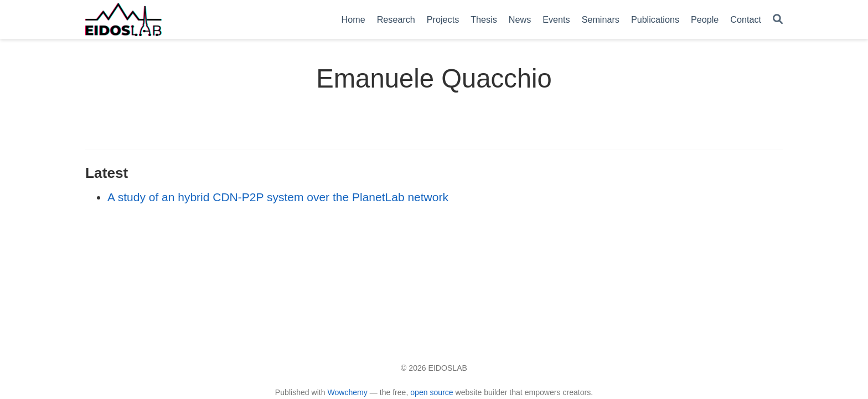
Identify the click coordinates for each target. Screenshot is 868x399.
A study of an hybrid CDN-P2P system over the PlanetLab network (278, 197)
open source (432, 392)
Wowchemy (347, 392)
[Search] (778, 20)
